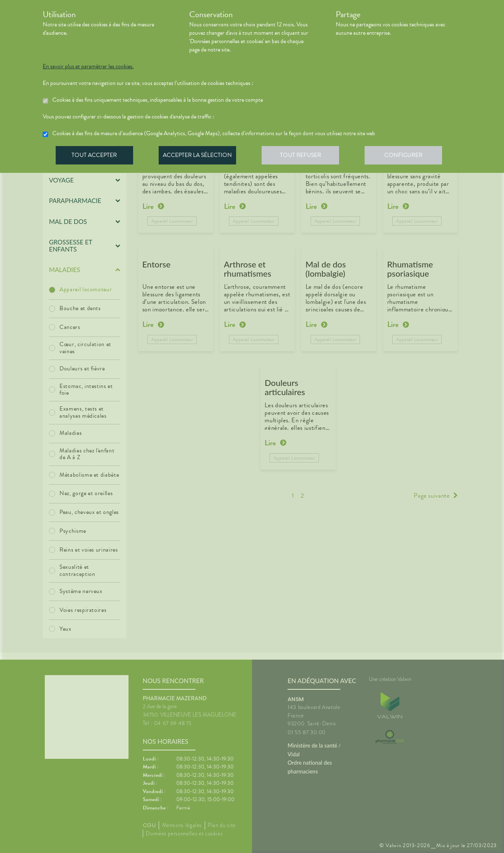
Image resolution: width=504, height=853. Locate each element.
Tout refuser (305, 157)
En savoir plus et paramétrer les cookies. (88, 67)
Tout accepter (95, 157)
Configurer (409, 157)
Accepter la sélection (200, 157)
